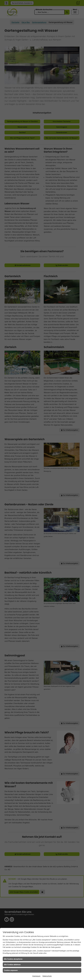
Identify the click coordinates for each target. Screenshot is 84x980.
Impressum (36, 976)
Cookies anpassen (11, 970)
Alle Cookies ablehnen (12, 965)
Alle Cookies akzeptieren (13, 959)
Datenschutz (47, 976)
